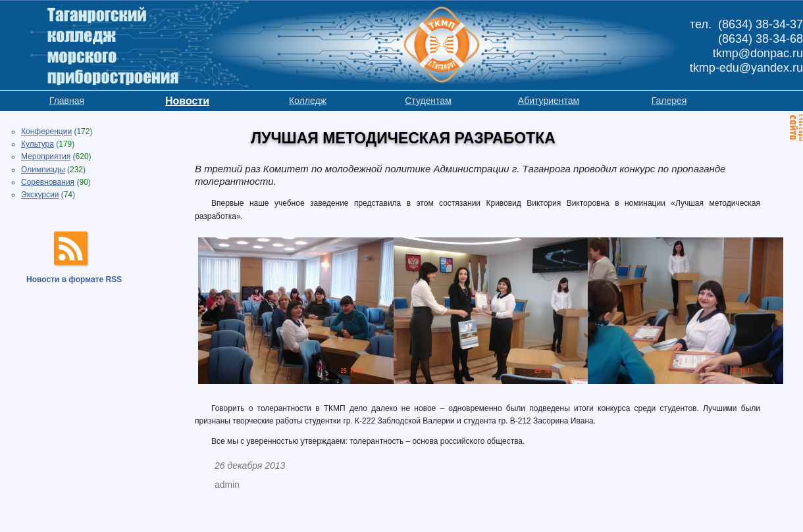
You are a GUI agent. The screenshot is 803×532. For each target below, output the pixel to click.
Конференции (46, 132)
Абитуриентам (549, 101)
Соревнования (48, 182)
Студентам (428, 101)
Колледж (308, 101)
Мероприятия (46, 157)
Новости (187, 101)
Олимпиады (43, 170)
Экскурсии (40, 195)
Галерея (669, 101)
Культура (38, 144)
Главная (67, 101)
